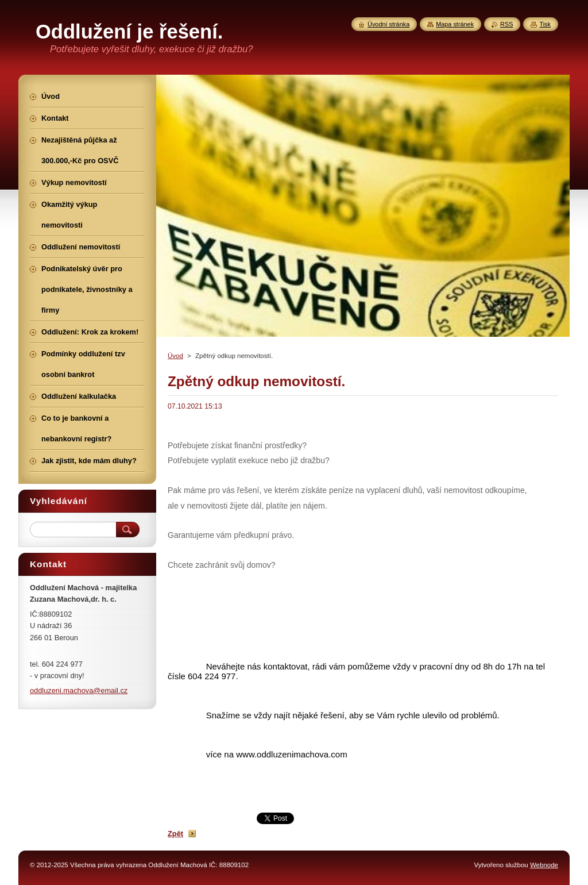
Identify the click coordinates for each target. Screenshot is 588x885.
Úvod (175, 356)
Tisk (545, 24)
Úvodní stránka (388, 24)
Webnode (544, 865)
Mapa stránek (455, 24)
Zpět (175, 834)
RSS (506, 24)
